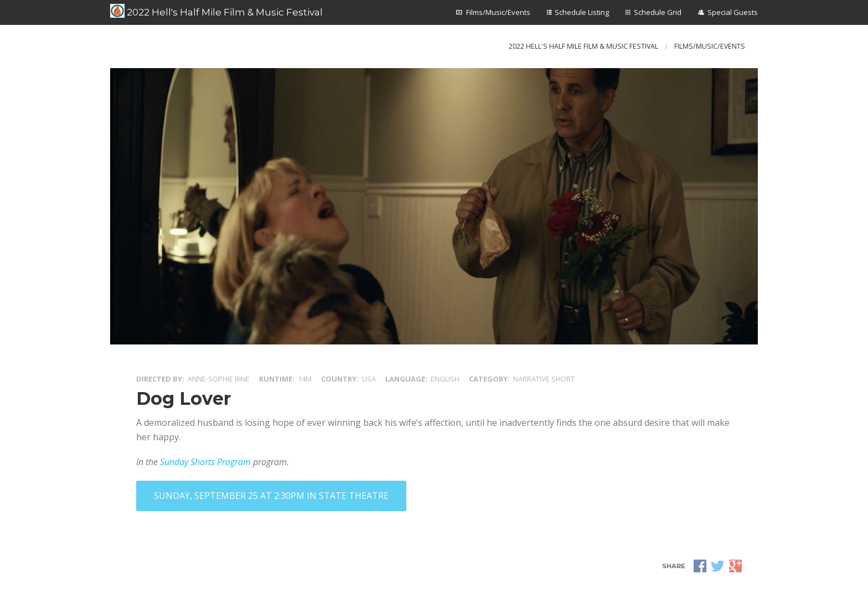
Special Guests (733, 12)
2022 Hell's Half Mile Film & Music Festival (216, 11)
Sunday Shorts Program (205, 462)
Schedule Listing (582, 12)
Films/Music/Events (498, 12)
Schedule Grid (658, 12)
